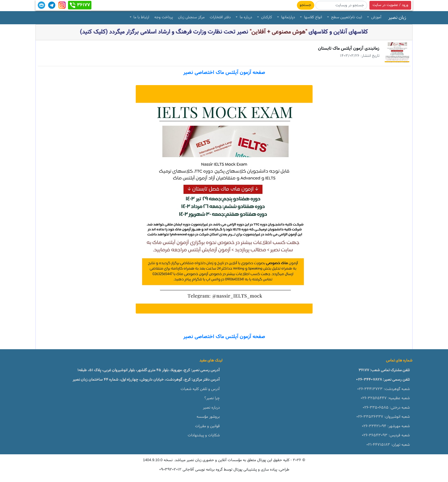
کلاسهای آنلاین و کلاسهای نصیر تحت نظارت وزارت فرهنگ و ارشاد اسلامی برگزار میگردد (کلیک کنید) (224, 32)
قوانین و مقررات (207, 426)
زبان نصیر (397, 18)
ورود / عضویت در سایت (390, 5)
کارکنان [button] (266, 17)
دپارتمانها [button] (287, 17)
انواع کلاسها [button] (312, 17)
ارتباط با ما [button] (141, 17)
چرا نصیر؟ (212, 398)
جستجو (305, 5)
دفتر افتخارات (220, 17)
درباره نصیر (211, 408)
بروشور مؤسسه (208, 417)
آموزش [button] (376, 17)
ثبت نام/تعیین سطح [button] (346, 17)
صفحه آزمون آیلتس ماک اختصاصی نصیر (224, 73)
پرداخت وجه (164, 17)
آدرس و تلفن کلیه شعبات (200, 389)
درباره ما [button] (245, 17)
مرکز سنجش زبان (191, 17)
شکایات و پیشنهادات (204, 435)
